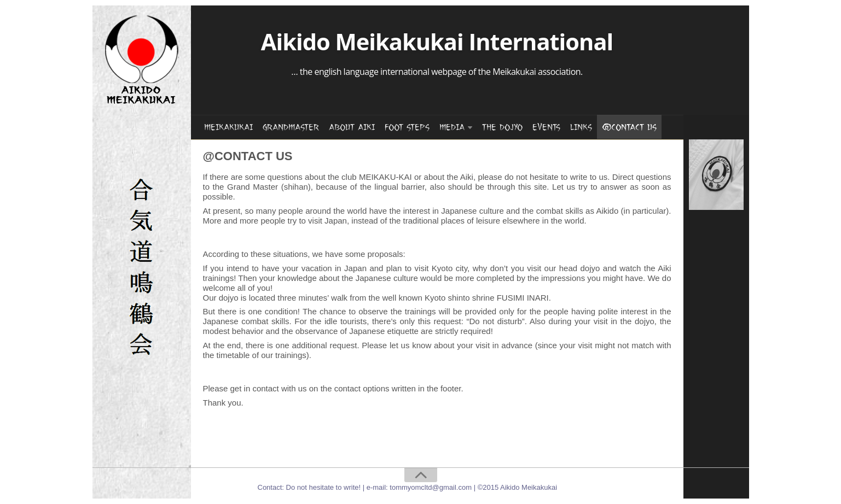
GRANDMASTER (291, 127)
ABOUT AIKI (352, 127)
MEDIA (452, 127)
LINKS (581, 127)
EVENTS (546, 127)
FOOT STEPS (407, 127)
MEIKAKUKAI (228, 127)
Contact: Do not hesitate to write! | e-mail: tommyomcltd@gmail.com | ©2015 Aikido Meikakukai (408, 487)
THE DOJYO (502, 127)
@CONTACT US (629, 127)
